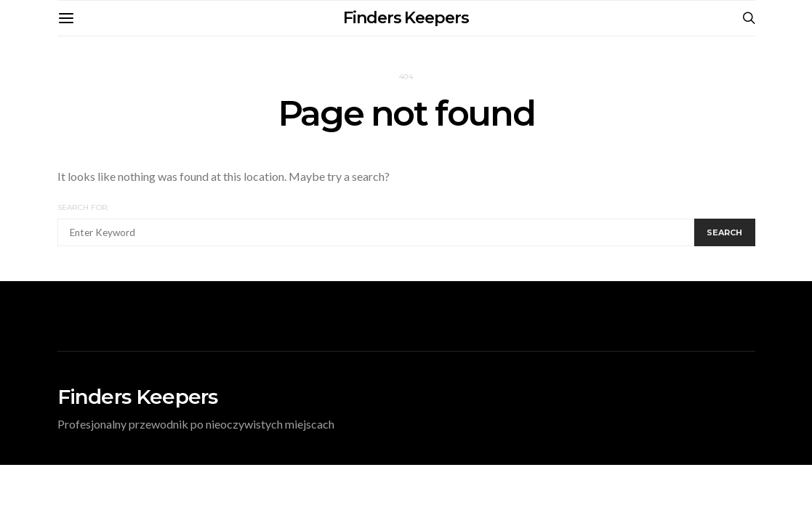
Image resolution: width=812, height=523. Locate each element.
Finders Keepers (406, 18)
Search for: (83, 207)
